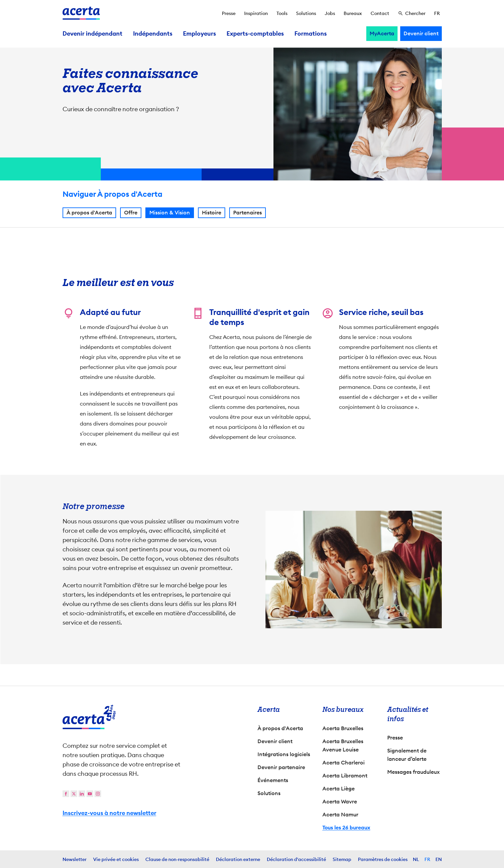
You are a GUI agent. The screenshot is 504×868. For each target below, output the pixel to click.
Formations (311, 34)
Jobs (330, 13)
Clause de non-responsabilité (177, 859)
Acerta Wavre (340, 802)
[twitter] (74, 794)
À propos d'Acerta (89, 214)
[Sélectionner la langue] (437, 13)
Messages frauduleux (414, 772)
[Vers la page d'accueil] (81, 13)
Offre (131, 214)
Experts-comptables (255, 34)
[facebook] (66, 794)
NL (416, 859)
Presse (229, 13)
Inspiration (256, 13)
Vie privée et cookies (116, 859)
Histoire (212, 214)
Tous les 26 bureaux (346, 828)
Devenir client (421, 33)
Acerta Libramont (345, 776)
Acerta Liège (338, 789)
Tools (282, 13)
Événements (273, 780)
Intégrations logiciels (284, 754)
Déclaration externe (238, 859)
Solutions (306, 13)
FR (427, 859)
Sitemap (342, 859)
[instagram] (98, 794)
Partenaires (248, 214)
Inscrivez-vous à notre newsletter (109, 813)
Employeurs (199, 34)
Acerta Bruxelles (343, 728)
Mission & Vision (170, 214)
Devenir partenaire (281, 767)
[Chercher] (412, 13)
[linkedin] (82, 794)
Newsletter (75, 859)
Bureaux (353, 13)
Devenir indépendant (92, 34)
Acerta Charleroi (343, 763)
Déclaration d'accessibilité (296, 859)
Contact (380, 13)
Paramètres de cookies (383, 859)
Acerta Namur (340, 815)
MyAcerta (382, 33)
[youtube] (90, 794)
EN (439, 859)
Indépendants (153, 34)
